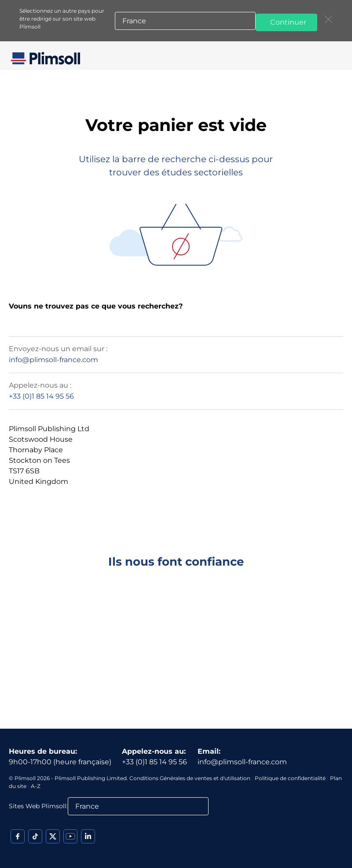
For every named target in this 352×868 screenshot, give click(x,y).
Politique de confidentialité (290, 778)
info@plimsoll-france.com (53, 360)
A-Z (36, 786)
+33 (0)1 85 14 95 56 (41, 396)
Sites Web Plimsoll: (38, 806)
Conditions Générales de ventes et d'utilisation (190, 778)
